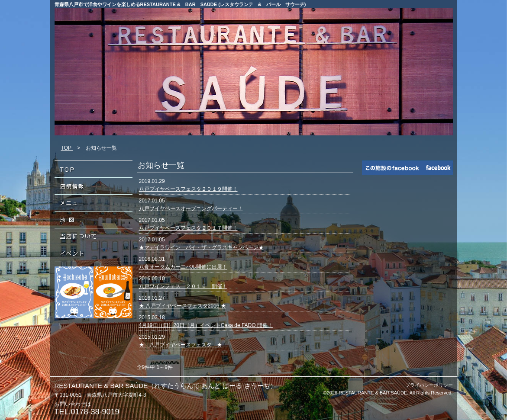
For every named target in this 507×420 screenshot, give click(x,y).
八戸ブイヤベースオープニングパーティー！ (191, 208)
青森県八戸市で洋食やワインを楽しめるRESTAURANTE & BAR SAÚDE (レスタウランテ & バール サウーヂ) (180, 4)
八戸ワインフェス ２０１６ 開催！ (183, 286)
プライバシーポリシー (429, 385)
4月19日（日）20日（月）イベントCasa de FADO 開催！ (206, 325)
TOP (67, 148)
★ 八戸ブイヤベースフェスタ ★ (181, 345)
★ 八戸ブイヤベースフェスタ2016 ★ (182, 306)
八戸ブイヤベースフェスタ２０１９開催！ (188, 189)
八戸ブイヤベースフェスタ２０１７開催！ (188, 228)
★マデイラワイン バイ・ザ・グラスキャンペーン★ (201, 247)
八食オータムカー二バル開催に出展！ (183, 267)
